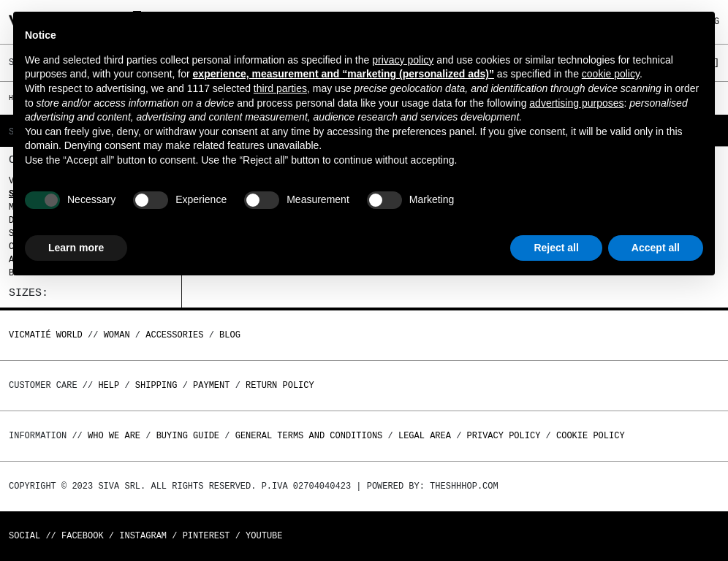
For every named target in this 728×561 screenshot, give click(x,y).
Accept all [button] (656, 248)
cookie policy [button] (611, 74)
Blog (230, 335)
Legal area (425, 436)
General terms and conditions (309, 436)
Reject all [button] (556, 248)
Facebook (83, 536)
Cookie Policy (591, 436)
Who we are (114, 436)
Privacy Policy (504, 436)
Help (109, 385)
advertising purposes (576, 103)
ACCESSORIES (174, 335)
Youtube (264, 536)
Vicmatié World (46, 335)
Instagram (143, 536)
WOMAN (117, 335)
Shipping (156, 385)
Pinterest (206, 536)
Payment (211, 385)
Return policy (280, 385)
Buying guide (188, 436)
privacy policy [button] (403, 60)
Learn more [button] (76, 248)
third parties (280, 88)
